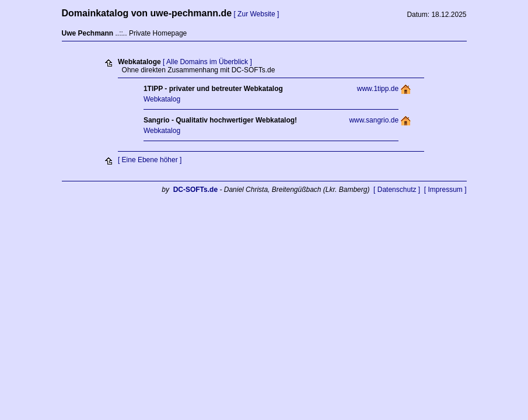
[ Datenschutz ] (397, 190)
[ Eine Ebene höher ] (150, 160)
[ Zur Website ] (256, 14)
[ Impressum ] (445, 190)
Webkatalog (162, 99)
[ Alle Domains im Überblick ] (207, 62)
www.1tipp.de (378, 89)
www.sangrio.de (374, 120)
